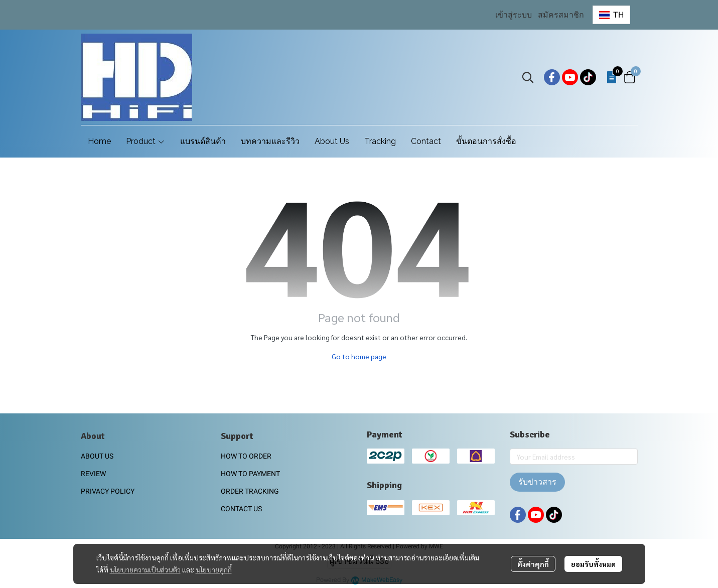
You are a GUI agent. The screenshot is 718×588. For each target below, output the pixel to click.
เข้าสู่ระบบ (514, 15)
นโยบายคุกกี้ (214, 569)
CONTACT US (241, 509)
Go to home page (359, 356)
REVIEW (93, 474)
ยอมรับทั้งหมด (593, 564)
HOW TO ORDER (246, 456)
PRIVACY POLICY (108, 491)
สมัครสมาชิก (561, 15)
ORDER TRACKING (250, 491)
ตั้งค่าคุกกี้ (533, 564)
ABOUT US (97, 456)
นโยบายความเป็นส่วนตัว (145, 569)
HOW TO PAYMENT (250, 474)
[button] (611, 15)
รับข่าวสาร (537, 482)
